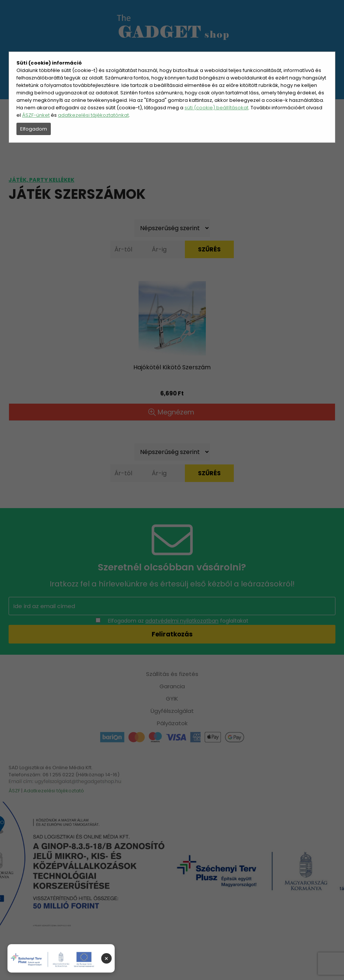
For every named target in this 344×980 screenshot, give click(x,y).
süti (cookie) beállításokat (216, 108)
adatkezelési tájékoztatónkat (93, 115)
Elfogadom (34, 129)
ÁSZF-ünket (36, 115)
